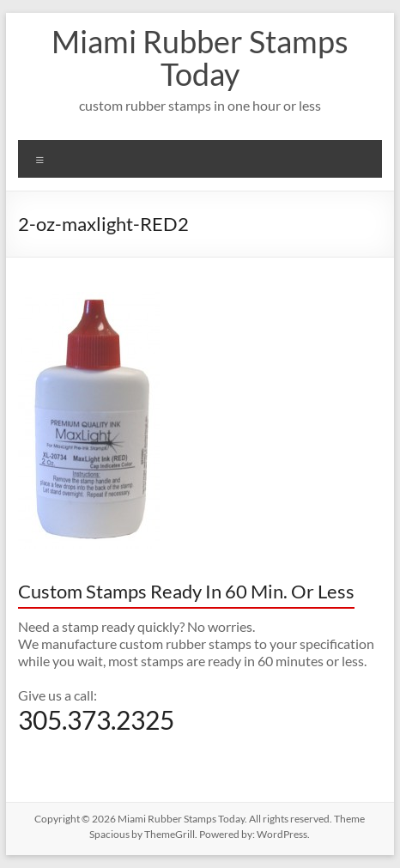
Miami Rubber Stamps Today (200, 58)
